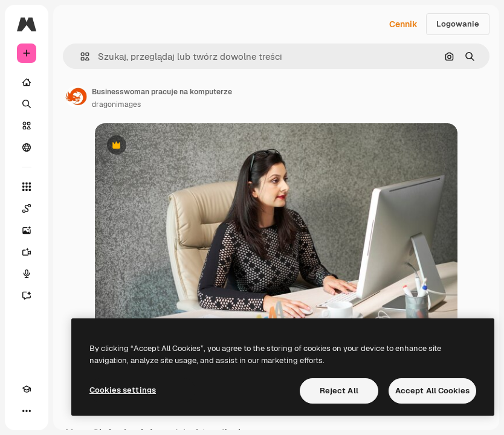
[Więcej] (27, 411)
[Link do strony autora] (76, 97)
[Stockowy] (27, 126)
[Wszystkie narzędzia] (27, 187)
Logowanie (458, 24)
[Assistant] (27, 295)
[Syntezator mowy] (27, 274)
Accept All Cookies (432, 391)
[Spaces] (27, 208)
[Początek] (27, 82)
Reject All (339, 391)
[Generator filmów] (27, 252)
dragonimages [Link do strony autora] (116, 105)
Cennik (403, 24)
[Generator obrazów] (27, 230)
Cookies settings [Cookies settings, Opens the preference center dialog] (123, 390)
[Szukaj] (27, 104)
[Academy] (27, 389)
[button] (80, 56)
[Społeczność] (27, 147)
